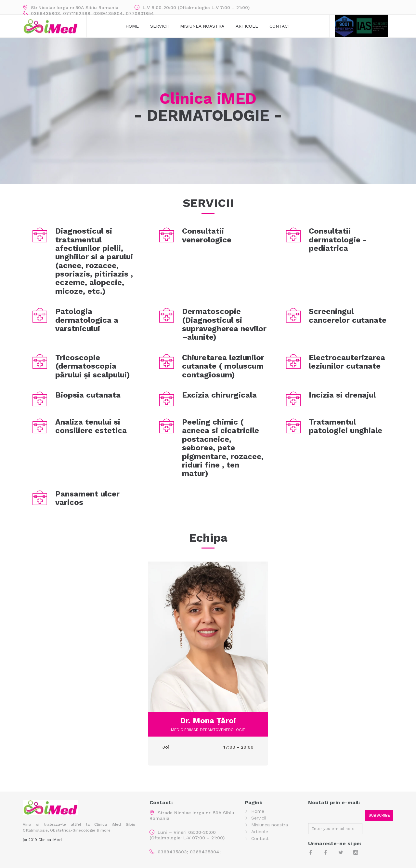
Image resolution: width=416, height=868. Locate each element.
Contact (280, 26)
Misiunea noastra (270, 825)
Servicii (159, 26)
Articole (247, 26)
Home (132, 26)
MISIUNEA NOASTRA (202, 26)
